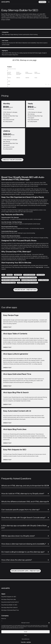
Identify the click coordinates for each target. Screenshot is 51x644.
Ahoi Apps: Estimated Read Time (10, 610)
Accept (26, 632)
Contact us (42, 2)
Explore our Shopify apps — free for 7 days (26, 571)
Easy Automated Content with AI (10, 602)
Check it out (7, 327)
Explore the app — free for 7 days (26, 290)
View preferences (26, 639)
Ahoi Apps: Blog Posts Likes (9, 599)
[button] (49, 623)
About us (4, 619)
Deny (25, 635)
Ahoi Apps (5, 2)
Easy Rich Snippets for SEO (9, 597)
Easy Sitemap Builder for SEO (9, 605)
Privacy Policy (23, 642)
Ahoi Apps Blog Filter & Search (9, 608)
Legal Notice (29, 642)
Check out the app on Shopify (12, 160)
